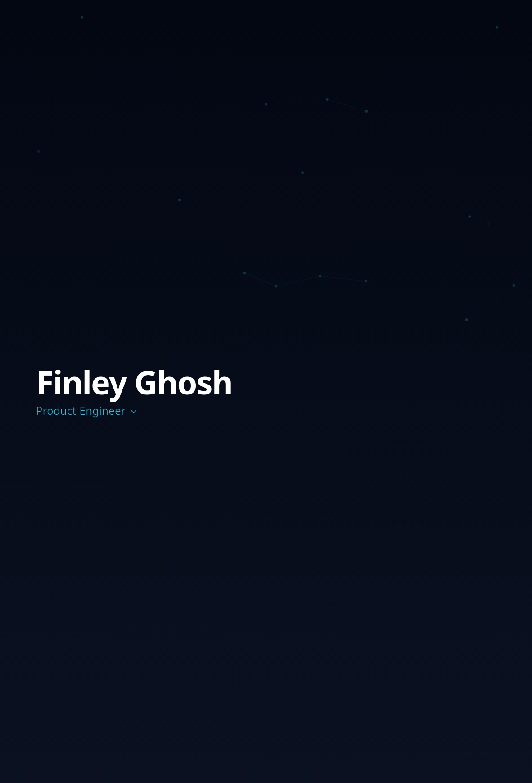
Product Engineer (87, 411)
